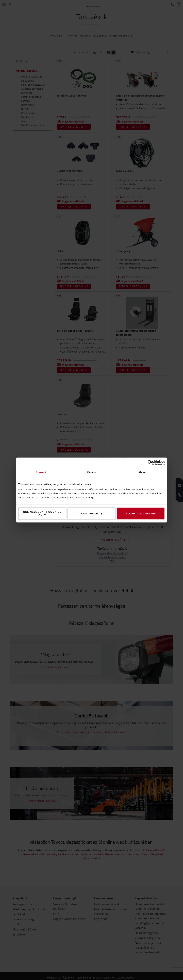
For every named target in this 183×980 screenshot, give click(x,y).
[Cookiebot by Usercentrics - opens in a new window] (150, 463)
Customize (92, 514)
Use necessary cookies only (42, 514)
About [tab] (142, 472)
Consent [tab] (41, 472)
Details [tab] (92, 472)
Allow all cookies (141, 514)
